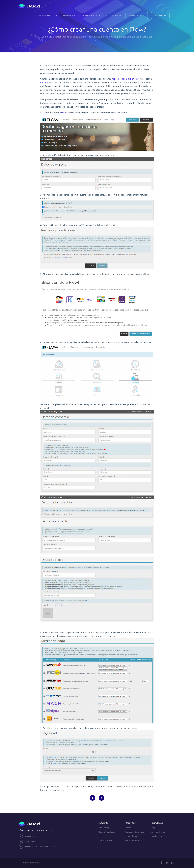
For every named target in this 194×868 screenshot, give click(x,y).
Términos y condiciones (30, 863)
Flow (63, 113)
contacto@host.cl (28, 842)
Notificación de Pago (134, 840)
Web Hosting (46, 15)
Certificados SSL (92, 15)
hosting (44, 82)
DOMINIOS (117, 15)
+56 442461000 (28, 836)
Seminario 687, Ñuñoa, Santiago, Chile (37, 847)
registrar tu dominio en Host (125, 79)
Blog (153, 828)
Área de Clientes (158, 832)
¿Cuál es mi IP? (157, 836)
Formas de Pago (132, 836)
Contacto (129, 828)
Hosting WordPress (68, 15)
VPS (106, 15)
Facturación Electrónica (134, 832)
